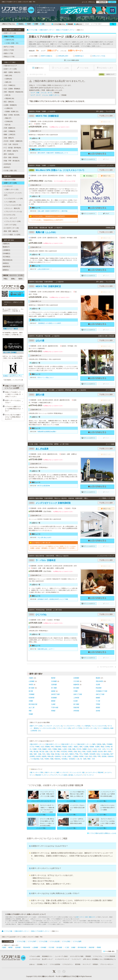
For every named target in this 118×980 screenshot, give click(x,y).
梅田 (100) (8, 76)
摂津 (95, 756)
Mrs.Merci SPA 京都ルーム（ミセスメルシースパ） (57, 170)
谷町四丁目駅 (55, 694)
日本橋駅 (54, 681)
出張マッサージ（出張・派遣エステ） (86, 917)
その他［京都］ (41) (11, 43)
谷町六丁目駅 (78, 694)
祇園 (52, 759)
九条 (86, 756)
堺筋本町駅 (99, 681)
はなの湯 (36, 341)
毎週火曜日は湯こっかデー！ (46, 649)
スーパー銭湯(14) (103, 728)
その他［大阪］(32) (10, 171)
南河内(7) (6, 167)
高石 (91, 756)
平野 (99, 756)
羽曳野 (86, 754)
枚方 (67, 754)
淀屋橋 (76, 756)
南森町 (45, 749)
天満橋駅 (32, 694)
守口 (81, 754)
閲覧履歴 (70, 24)
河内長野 (92, 754)
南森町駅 (76, 685)
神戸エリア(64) (8, 47)
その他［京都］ (67, 756)
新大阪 (36, 752)
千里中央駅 (55, 708)
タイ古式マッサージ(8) (11, 228)
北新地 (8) (8, 79)
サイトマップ (87, 964)
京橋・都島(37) (8, 138)
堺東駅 (53, 711)
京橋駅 (31, 701)
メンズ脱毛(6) (86, 726)
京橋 (70, 749)
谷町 (50, 749)
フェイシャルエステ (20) (13, 205)
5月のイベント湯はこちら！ (46, 377)
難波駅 (98, 678)
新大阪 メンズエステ (75, 775)
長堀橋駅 (54, 698)
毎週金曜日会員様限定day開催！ (47, 432)
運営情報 (78, 964)
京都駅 (35, 24)
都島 (74, 749)
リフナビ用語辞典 (110, 956)
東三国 (42, 752)
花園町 (85, 749)
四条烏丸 (20, 24)
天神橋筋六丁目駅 (102, 691)
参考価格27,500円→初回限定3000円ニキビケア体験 (53, 599)
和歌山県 (51, 756)
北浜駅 (98, 685)
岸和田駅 (76, 711)
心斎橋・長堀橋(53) (10, 105)
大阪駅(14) (6, 244)
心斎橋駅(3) (6, 250)
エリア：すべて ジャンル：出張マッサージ (45, 95)
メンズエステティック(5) (72, 726)
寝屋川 (72, 754)
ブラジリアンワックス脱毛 (59, 775)
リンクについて (76, 959)
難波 (103, 747)
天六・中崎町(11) (9, 85)
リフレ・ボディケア (10, 218)
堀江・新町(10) (8, 102)
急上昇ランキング (47, 959)
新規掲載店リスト (47, 956)
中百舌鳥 (64, 752)
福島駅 (53, 691)
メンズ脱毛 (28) (10, 202)
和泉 (84, 752)
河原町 (28, 24)
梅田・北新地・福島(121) (12, 72)
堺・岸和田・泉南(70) (10, 151)
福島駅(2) (6, 270)
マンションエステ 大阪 (77, 772)
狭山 (80, 752)
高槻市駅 (76, 708)
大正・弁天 (102, 749)
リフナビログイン (68, 964)
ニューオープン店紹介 (61, 956)
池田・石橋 (37, 754)
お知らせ (32, 964)
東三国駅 (76, 704)
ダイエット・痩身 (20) (12, 208)
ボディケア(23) (77, 728)
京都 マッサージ (50, 772)
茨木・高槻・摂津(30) (10, 157)
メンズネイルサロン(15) (48, 728)
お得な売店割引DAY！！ (45, 269)
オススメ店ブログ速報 (77, 956)
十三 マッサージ (88, 775)
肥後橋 (47, 747)
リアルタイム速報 (35, 956)
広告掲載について (42, 964)
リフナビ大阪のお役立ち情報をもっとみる (102, 833)
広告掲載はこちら (97, 959)
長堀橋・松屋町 (95, 747)
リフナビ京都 (43, 941)
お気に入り (78, 24)
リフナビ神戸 (32, 941)
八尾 (62, 754)
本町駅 (31, 685)
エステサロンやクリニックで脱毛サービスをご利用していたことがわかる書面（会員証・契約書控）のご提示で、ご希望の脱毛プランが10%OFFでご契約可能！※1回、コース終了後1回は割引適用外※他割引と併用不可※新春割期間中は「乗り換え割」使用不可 (53, 547)
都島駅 (53, 701)
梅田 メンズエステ (62, 772)
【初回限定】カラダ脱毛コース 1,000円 (49, 323)
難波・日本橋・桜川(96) (11, 115)
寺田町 (81, 756)
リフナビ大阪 (21, 941)
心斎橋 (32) (8, 108)
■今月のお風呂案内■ (44, 486)
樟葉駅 (98, 708)
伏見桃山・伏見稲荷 (68, 759)
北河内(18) (7, 164)
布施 (52, 754)
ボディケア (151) (10, 225)
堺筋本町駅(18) (7, 260)
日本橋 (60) (8, 121)
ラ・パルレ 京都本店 (42, 560)
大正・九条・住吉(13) (10, 144)
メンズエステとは (35, 959)
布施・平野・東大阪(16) (11, 161)
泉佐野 (95, 752)
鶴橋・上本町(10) (9, 135)
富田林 (104, 756)
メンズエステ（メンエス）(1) (53, 726)
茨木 (44, 754)
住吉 (95, 749)
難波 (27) (8, 118)
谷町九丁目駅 (100, 694)
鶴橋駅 (98, 698)
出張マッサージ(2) (9, 33)
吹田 (110, 752)
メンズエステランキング (62, 959)
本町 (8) (7, 95)
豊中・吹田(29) (8, 154)
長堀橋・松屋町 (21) (11, 112)
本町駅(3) (6, 263)
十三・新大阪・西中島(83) (12, 148)
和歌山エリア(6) (9, 57)
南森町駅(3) (6, 267)
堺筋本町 (58, 747)
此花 (98, 754)
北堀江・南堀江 (73, 747)
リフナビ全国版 (8, 941)
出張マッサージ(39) (10, 69)
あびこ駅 (32, 708)
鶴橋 (60, 749)
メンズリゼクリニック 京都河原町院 (50, 503)
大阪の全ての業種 (9, 180)
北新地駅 (54, 685)
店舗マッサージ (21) (11, 189)
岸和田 (70, 752)
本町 (52, 747)
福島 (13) (8, 82)
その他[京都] (35, 759)
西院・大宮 (91, 759)
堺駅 (30, 711)
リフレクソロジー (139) (12, 221)
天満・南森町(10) (9, 128)
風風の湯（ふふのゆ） (43, 232)
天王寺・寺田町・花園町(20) (13, 141)
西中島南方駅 (33, 704)
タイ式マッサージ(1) (90, 728)
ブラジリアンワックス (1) (13, 212)
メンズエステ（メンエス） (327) (13, 194)
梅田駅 (53, 678)
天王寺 (79, 749)
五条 (42, 24)
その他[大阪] (105, 754)
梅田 (94, 744)
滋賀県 (44, 756)
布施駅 (31, 714)
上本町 (65, 749)
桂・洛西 (83, 759)
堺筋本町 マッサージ (42, 775)
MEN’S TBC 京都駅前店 (44, 116)
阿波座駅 (99, 688)
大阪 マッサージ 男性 (36, 772)
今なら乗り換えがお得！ (45, 537)
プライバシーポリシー (107, 964)
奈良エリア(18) (8, 50)
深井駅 (98, 711)
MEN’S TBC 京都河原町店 (45, 286)
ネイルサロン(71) (9, 215)
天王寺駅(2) (6, 257)
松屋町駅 (32, 698)
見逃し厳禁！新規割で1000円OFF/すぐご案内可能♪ (53, 211)
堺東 (58, 752)
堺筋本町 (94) (9, 98)
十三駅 (98, 701)
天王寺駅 (76, 681)
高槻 (48, 754)
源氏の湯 (36, 395)
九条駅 (53, 704)
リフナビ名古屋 (54, 941)
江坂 (51, 752)
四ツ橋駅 (54, 688)
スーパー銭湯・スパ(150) (12, 235)
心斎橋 (86, 747)
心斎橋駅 (32, 681)
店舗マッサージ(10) (36, 726)
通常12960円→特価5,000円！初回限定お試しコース (53, 153)
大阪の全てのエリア (10, 66)
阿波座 (65, 747)
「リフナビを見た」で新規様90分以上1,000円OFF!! (47, 220)
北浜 (42, 747)
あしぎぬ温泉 (39, 449)
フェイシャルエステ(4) (99, 726)
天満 (40, 749)
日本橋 (108, 747)
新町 (81, 747)
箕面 (31, 754)
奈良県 (38, 756)
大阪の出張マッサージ (37, 744)
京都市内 (58, 756)
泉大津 (100, 752)
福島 (104, 744)
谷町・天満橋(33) (9, 131)
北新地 (99, 744)
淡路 (47, 752)
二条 (78, 759)
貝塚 (75, 752)
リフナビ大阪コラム (58, 24)
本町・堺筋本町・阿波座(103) (13, 92)
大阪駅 (31, 678)
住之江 (90, 749)
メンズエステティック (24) (13, 199)
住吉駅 (76, 701)
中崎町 (37, 747)
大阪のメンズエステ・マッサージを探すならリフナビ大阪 (60, 976)
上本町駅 (76, 698)
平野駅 (98, 704)
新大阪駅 (32, 688)
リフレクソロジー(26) (64, 728)
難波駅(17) (6, 247)
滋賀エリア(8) (8, 53)
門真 (77, 754)
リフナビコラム (98, 956)
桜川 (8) (7, 125)
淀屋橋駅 (76, 678)
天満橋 (55, 749)
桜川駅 (31, 691)
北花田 (89, 752)
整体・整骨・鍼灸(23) (10, 231)
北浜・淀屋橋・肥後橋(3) (12, 89)
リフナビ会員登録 (55, 964)
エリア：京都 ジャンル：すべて (41, 93)
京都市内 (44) (9, 40)
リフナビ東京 (66, 941)
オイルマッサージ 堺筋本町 (95, 772)
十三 (108, 749)
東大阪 (57, 754)
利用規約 (95, 964)
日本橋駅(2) (6, 253)
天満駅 (76, 691)
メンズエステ (8, 186)
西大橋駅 (76, 688)
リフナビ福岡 (77, 941)
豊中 (105, 752)
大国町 (35, 749)
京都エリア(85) (8, 37)
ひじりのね (38, 615)
